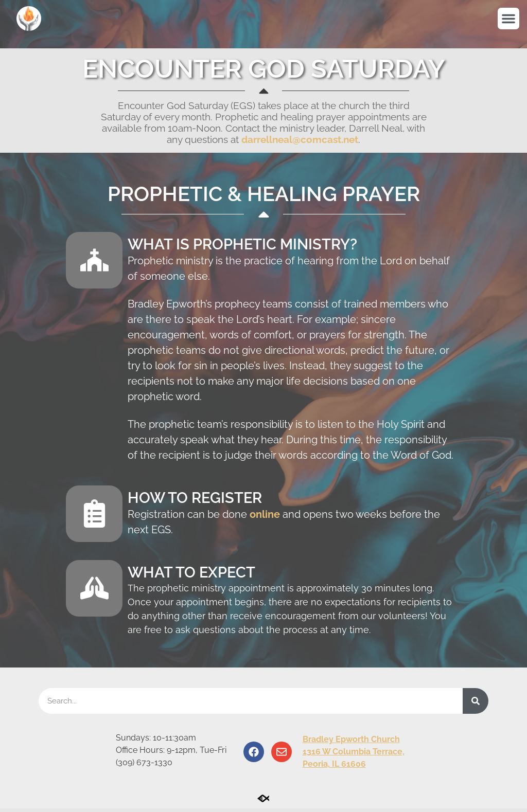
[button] (508, 19)
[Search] (476, 705)
